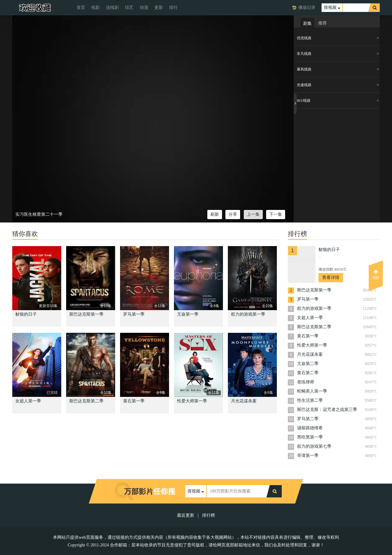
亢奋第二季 (308, 364)
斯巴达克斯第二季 (86, 401)
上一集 (253, 214)
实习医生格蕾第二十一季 (39, 214)
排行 (173, 8)
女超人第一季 (28, 401)
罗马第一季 (134, 314)
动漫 (144, 8)
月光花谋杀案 (244, 401)
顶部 (376, 275)
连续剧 (112, 8)
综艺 (129, 8)
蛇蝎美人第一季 (312, 391)
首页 (81, 8)
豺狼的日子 (26, 314)
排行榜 (209, 515)
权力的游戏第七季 (314, 446)
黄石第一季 (134, 401)
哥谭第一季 (308, 456)
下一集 (276, 214)
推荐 (322, 23)
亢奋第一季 (188, 314)
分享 (233, 214)
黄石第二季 (308, 373)
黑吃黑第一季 (310, 437)
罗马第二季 (308, 419)
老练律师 (306, 382)
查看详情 (331, 277)
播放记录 (307, 8)
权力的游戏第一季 (248, 314)
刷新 (215, 214)
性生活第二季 (310, 400)
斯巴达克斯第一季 (86, 314)
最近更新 (186, 515)
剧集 (307, 23)
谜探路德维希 (310, 428)
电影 (96, 8)
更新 (159, 8)
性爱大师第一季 (192, 401)
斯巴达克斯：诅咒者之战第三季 (327, 410)
